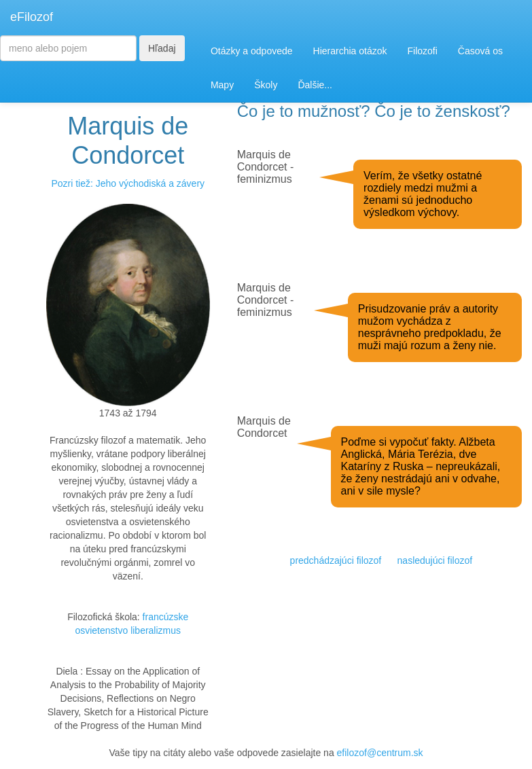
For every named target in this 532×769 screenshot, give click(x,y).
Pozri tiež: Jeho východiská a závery (128, 183)
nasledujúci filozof (435, 560)
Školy (266, 85)
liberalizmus (156, 630)
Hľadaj (162, 48)
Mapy (222, 85)
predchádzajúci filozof (336, 560)
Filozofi (422, 51)
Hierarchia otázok (350, 51)
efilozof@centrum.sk (380, 753)
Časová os (480, 51)
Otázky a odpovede (252, 51)
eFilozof (32, 17)
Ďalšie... (315, 85)
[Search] (68, 48)
